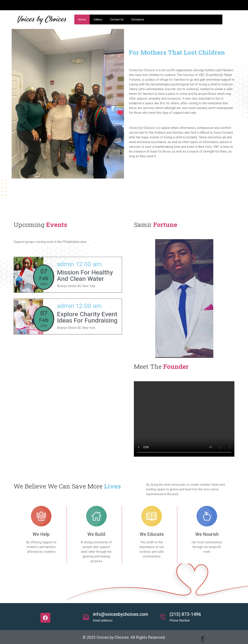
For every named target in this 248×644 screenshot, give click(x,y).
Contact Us (117, 19)
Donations (138, 19)
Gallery (98, 19)
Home (82, 19)
